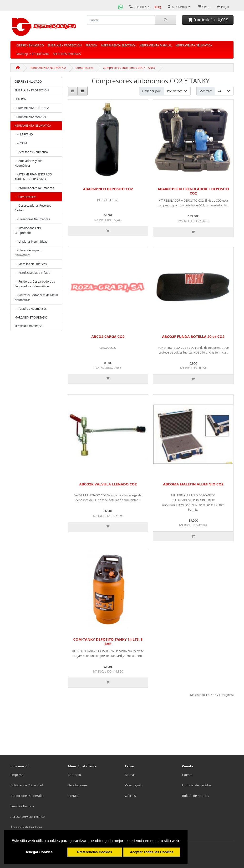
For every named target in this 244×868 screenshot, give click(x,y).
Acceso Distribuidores (26, 827)
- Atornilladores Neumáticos (34, 188)
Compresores (84, 68)
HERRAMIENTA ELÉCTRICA (119, 45)
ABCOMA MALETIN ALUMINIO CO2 (193, 484)
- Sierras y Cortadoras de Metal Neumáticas (36, 297)
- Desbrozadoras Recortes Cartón (33, 208)
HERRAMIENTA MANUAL (156, 45)
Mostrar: (206, 91)
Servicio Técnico (22, 806)
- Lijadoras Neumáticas (31, 242)
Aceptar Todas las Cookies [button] (152, 852)
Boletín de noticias (196, 796)
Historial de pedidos (197, 785)
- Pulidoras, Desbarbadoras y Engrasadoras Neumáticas (35, 284)
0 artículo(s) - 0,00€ (208, 20)
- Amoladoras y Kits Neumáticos (28, 163)
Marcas (130, 775)
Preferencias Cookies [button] (95, 852)
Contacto (74, 775)
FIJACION (91, 45)
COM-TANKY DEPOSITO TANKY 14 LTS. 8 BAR (108, 641)
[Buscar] (165, 20)
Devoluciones (77, 785)
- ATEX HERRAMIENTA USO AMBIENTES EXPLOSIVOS (33, 177)
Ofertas (130, 796)
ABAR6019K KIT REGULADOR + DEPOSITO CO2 (193, 191)
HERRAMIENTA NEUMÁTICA (194, 45)
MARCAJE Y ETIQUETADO (33, 54)
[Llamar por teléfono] (131, 7)
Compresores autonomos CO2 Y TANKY (129, 68)
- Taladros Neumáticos (31, 309)
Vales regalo (134, 785)
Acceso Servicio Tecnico (28, 817)
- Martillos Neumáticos (31, 264)
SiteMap (74, 796)
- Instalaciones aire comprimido (28, 230)
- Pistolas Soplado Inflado (32, 273)
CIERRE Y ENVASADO (30, 45)
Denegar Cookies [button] (39, 852)
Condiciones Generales (27, 796)
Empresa (17, 775)
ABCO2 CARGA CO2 (108, 336)
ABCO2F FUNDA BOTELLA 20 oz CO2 (193, 336)
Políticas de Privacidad (27, 785)
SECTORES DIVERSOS (67, 54)
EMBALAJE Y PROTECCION (65, 45)
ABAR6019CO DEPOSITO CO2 (108, 189)
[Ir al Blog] (158, 7)
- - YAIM (21, 143)
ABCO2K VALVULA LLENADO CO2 (108, 484)
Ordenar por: (152, 91)
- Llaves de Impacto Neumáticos (28, 253)
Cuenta (187, 775)
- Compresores (25, 197)
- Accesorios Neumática (31, 152)
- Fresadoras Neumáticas (32, 219)
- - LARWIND (24, 134)
